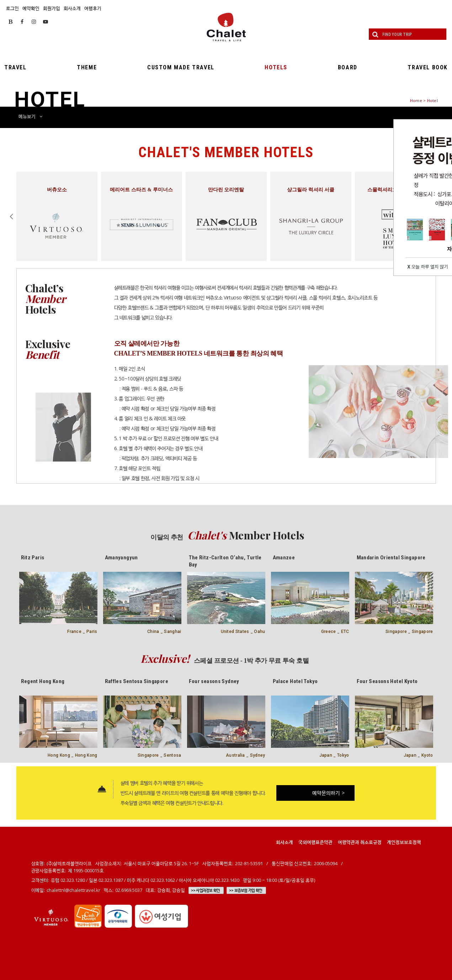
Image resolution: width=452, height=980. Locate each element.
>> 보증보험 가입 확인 (246, 890)
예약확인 (31, 8)
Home (416, 100)
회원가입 (52, 8)
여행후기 (93, 8)
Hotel (432, 100)
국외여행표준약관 (315, 842)
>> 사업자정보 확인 (205, 890)
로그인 (12, 8)
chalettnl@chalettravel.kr (73, 890)
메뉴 (30, 116)
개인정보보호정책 (404, 842)
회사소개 (72, 8)
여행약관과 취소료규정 (360, 842)
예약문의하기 (329, 793)
